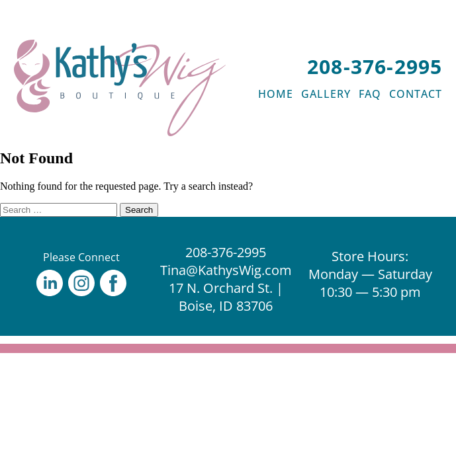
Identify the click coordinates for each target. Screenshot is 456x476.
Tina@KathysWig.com (226, 270)
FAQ (370, 94)
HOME (276, 94)
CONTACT (416, 94)
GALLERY (326, 94)
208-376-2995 (375, 66)
